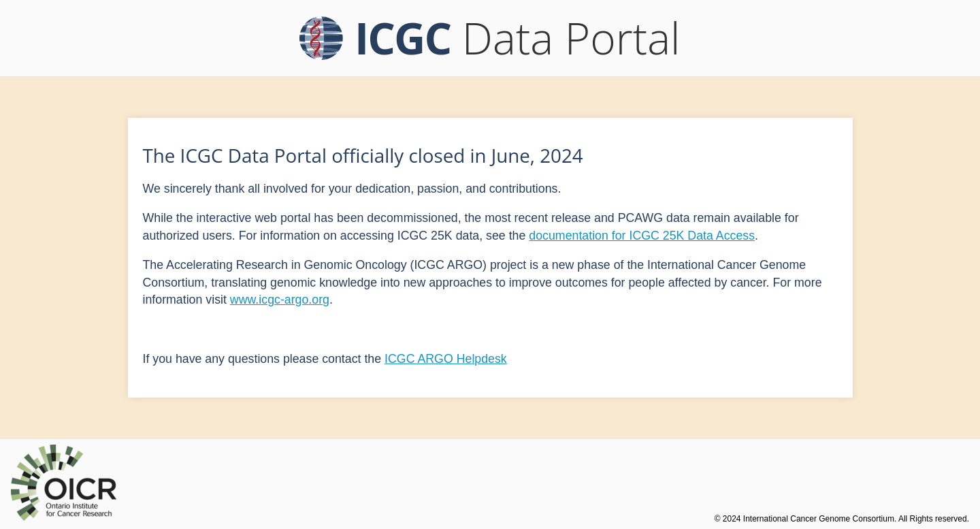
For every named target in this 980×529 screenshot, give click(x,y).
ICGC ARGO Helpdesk (446, 359)
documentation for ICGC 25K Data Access (642, 236)
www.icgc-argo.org (280, 300)
